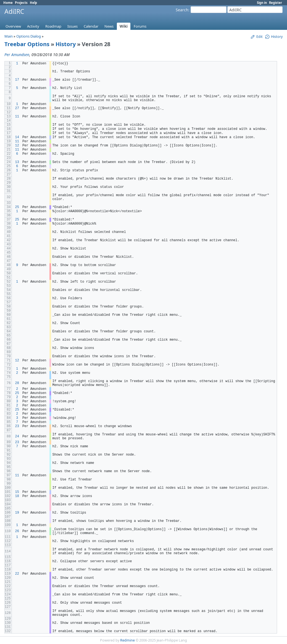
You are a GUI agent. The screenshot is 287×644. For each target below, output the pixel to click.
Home (8, 3)
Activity (33, 26)
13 (17, 162)
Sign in (262, 3)
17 (17, 80)
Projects (21, 3)
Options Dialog (29, 36)
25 (17, 207)
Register (276, 3)
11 (17, 117)
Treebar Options (27, 44)
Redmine (127, 640)
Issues (73, 26)
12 (17, 146)
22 (17, 574)
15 (17, 492)
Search (182, 10)
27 (17, 108)
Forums (140, 26)
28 (17, 383)
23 (17, 426)
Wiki (124, 26)
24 (17, 437)
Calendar (91, 26)
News (109, 26)
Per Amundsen (17, 55)
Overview (13, 26)
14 (17, 137)
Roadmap (53, 26)
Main (9, 36)
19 (17, 513)
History (66, 44)
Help (33, 3)
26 (17, 531)
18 (17, 496)
